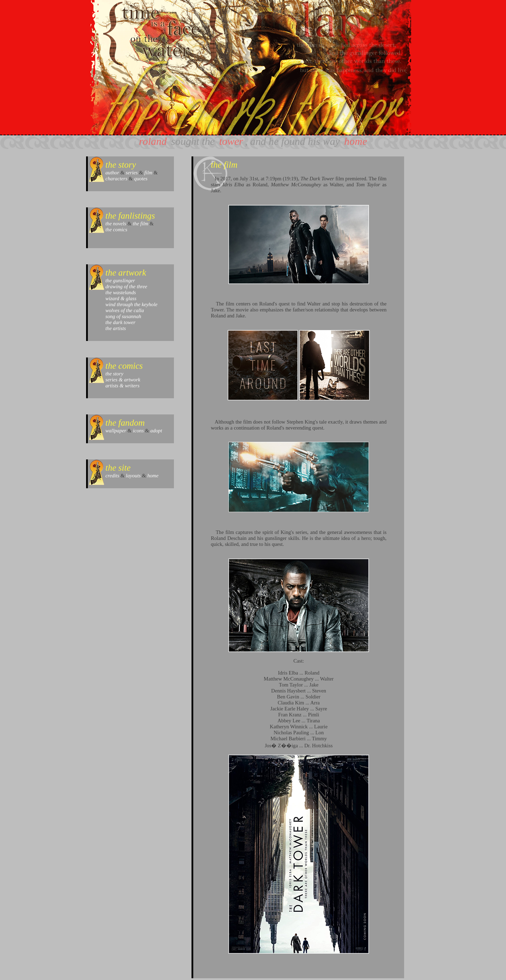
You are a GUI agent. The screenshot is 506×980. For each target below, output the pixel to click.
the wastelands (121, 292)
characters (116, 179)
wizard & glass (121, 298)
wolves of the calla (125, 310)
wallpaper (116, 431)
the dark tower (120, 322)
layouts (133, 476)
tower (231, 141)
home (355, 141)
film (148, 173)
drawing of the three (126, 286)
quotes (141, 179)
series (132, 173)
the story (114, 374)
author (112, 173)
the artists (116, 328)
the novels (116, 224)
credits (112, 476)
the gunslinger (120, 281)
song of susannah (123, 316)
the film (141, 224)
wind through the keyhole (131, 304)
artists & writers (122, 386)
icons (138, 431)
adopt (156, 431)
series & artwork (123, 380)
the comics (116, 230)
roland (153, 141)
